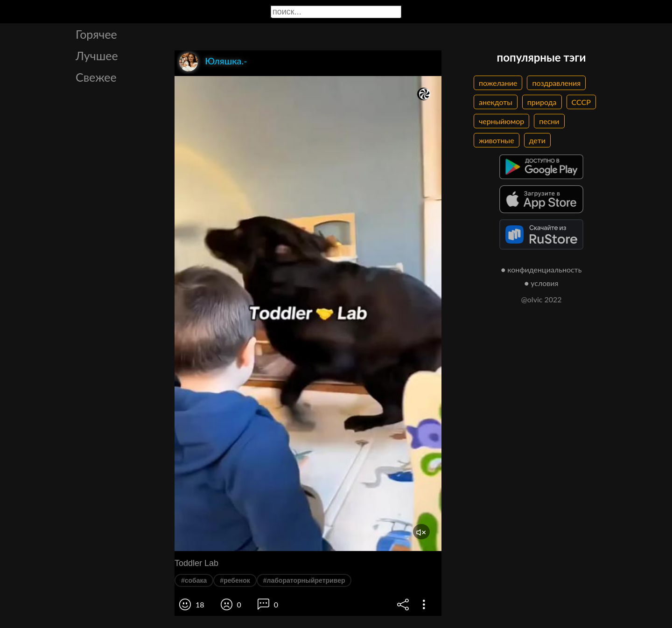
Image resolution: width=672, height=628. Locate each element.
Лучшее (97, 56)
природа (542, 102)
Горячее (96, 34)
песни (549, 121)
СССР (581, 102)
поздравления (556, 83)
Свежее (96, 77)
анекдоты (496, 102)
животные (497, 140)
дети (537, 140)
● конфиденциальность (542, 269)
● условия (542, 283)
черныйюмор (501, 121)
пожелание (498, 83)
